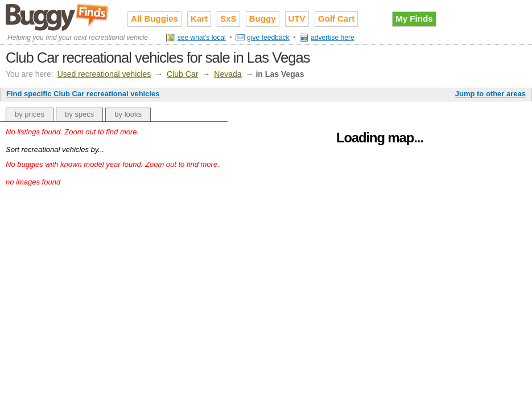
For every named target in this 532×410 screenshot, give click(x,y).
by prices (30, 114)
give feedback (268, 38)
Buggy (263, 19)
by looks (128, 114)
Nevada (228, 74)
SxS (228, 19)
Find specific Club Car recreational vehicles (83, 94)
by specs (79, 114)
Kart (199, 19)
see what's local (202, 38)
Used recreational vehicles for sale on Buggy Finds (58, 17)
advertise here (333, 38)
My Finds (414, 19)
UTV (297, 19)
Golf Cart (337, 19)
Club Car (182, 74)
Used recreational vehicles (104, 74)
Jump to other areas (490, 94)
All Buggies (154, 19)
